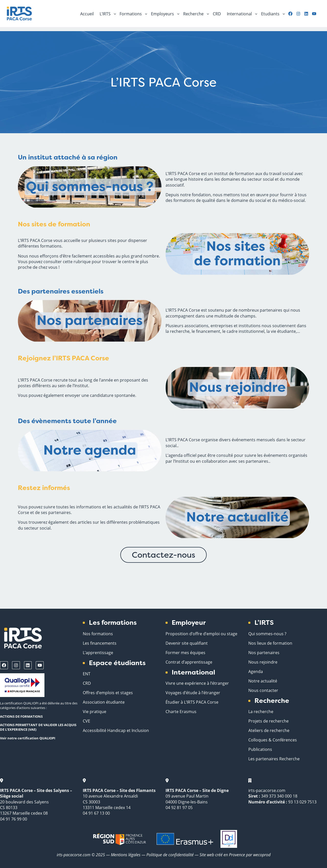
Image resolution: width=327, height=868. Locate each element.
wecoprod (262, 855)
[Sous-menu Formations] (146, 14)
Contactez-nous (163, 555)
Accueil (87, 14)
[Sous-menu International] (256, 14)
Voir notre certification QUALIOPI (28, 738)
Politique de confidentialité (171, 855)
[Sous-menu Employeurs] (178, 14)
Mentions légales (126, 855)
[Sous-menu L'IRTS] (115, 14)
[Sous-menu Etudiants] (284, 14)
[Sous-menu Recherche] (208, 14)
